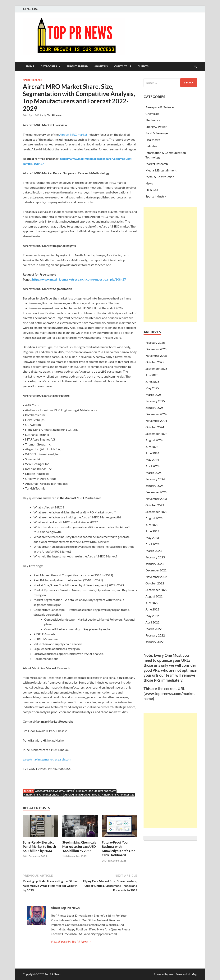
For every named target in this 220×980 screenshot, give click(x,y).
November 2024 (156, 421)
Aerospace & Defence (160, 107)
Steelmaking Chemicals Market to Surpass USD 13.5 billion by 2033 (79, 847)
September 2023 (156, 512)
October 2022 (155, 583)
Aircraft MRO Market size (118, 795)
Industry (151, 146)
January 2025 (154, 408)
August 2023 (154, 518)
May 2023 (152, 538)
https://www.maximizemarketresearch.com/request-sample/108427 (79, 279)
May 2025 (152, 388)
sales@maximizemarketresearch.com (47, 759)
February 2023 (155, 557)
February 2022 (155, 635)
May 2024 (152, 460)
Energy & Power (156, 127)
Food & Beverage (157, 133)
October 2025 (155, 362)
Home (30, 66)
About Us (101, 66)
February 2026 (155, 342)
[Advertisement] (170, 265)
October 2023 (155, 505)
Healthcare (153, 140)
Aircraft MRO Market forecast (96, 791)
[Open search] (195, 66)
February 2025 (155, 401)
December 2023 (156, 492)
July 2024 (152, 447)
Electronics (153, 120)
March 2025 (154, 395)
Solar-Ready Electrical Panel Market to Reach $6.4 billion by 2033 (39, 847)
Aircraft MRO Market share (82, 795)
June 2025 (152, 381)
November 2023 (156, 499)
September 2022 (156, 590)
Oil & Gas (152, 190)
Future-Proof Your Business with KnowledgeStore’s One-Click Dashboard (119, 849)
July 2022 (152, 603)
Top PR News (55, 115)
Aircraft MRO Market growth (43, 795)
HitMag (192, 974)
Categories (49, 66)
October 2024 (155, 427)
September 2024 (156, 434)
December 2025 (156, 349)
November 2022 (156, 577)
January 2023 (154, 564)
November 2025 (156, 355)
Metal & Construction (160, 177)
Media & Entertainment (161, 170)
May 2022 (152, 616)
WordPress (175, 974)
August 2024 (154, 440)
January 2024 (154, 486)
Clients (143, 66)
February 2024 (155, 479)
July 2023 (152, 525)
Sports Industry (156, 196)
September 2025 (156, 368)
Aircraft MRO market (73, 134)
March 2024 (154, 473)
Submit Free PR (77, 66)
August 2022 (154, 596)
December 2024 (156, 414)
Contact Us (123, 66)
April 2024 (152, 466)
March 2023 (154, 551)
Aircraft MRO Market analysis (55, 791)
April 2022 (152, 622)
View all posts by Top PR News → (71, 941)
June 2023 (152, 531)
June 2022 (152, 609)
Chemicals (152, 114)
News (149, 183)
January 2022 (154, 642)
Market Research (33, 80)
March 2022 (154, 629)
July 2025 (152, 375)
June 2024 (152, 453)
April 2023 (152, 544)
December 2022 (156, 570)
